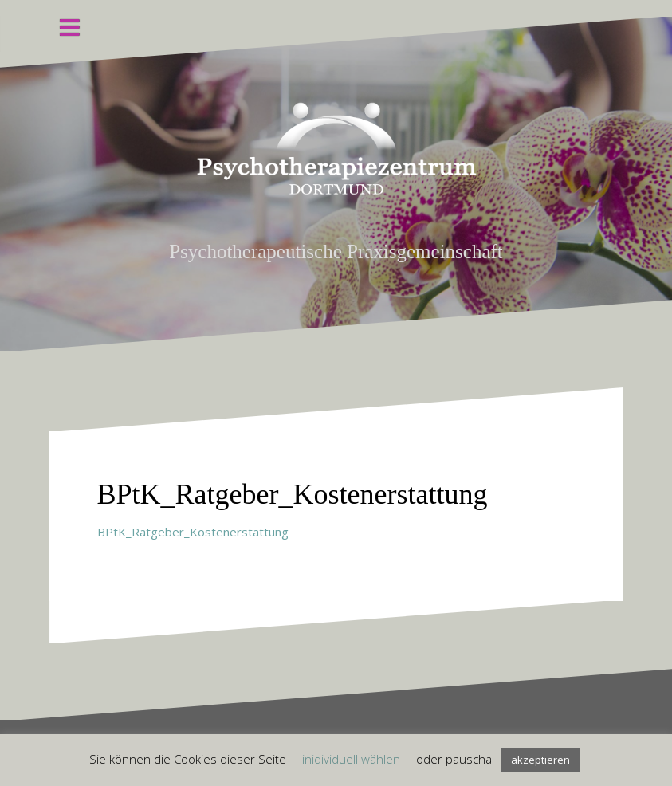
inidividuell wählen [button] (351, 759)
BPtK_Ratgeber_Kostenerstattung (193, 532)
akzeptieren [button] (540, 760)
